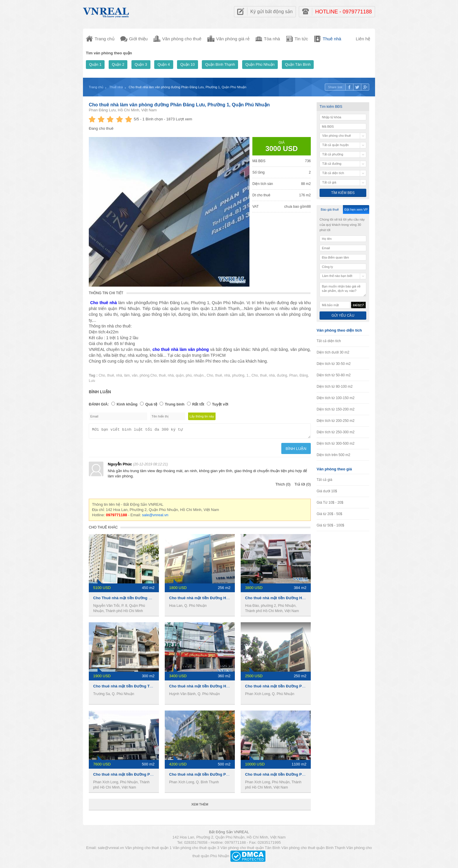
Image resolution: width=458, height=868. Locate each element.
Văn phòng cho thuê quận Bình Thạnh (313, 849)
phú (189, 375)
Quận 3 (141, 64)
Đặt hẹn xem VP (356, 209)
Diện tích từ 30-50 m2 (334, 364)
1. (248, 375)
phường (238, 375)
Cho (102, 375)
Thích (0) (283, 486)
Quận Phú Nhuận (260, 64)
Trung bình (175, 404)
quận (180, 375)
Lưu (92, 381)
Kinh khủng (127, 404)
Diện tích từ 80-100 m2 (335, 387)
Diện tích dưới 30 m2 (333, 352)
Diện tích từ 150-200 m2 (336, 409)
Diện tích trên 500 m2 (333, 455)
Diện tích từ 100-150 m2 (336, 398)
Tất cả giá (324, 480)
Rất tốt (198, 404)
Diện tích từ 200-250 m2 (336, 421)
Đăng (304, 375)
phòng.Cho (148, 375)
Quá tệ (151, 404)
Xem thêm (200, 806)
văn (135, 375)
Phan (293, 375)
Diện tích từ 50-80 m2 (334, 375)
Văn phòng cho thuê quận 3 (196, 849)
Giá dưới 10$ (327, 491)
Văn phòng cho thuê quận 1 (148, 849)
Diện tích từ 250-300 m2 (336, 432)
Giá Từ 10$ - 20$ (330, 503)
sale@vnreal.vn (155, 517)
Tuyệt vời (220, 404)
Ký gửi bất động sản (271, 12)
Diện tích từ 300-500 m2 (336, 443)
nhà (119, 375)
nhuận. (199, 375)
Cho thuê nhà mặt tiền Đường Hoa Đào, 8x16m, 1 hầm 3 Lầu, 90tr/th (306, 600)
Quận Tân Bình (298, 64)
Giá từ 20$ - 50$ (329, 514)
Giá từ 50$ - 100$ (330, 525)
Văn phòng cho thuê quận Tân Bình (250, 849)
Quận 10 (188, 64)
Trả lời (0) (303, 486)
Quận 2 (118, 64)
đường (282, 375)
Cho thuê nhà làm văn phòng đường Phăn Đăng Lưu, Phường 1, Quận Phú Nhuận (179, 105)
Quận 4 (164, 64)
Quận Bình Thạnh (220, 64)
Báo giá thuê (330, 209)
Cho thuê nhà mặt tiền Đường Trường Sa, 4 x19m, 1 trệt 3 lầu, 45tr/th (155, 688)
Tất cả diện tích (329, 341)
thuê (111, 375)
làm (127, 375)
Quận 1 (95, 64)
